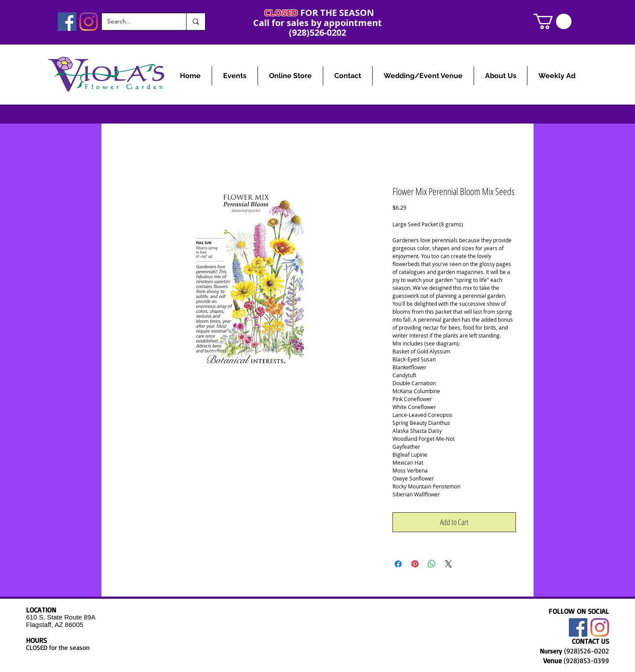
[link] (553, 21)
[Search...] (137, 22)
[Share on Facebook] (398, 564)
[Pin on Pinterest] (415, 564)
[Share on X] (448, 564)
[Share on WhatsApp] (432, 564)
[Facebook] (67, 22)
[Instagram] (89, 22)
